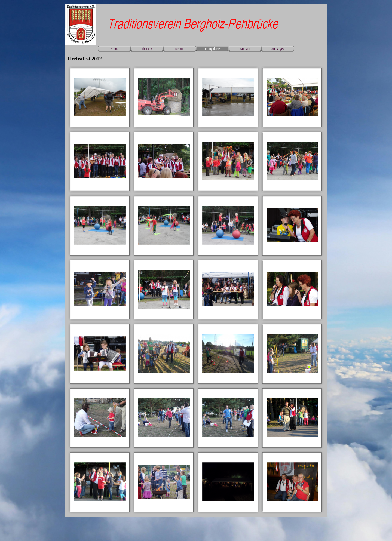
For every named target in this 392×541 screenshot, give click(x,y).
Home (114, 49)
